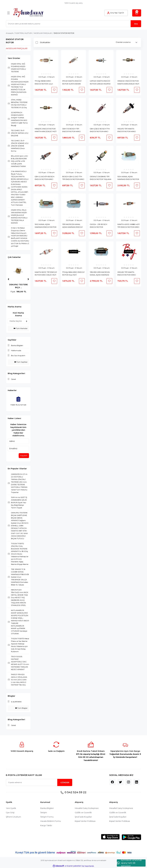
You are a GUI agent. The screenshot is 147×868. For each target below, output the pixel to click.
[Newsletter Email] (39, 782)
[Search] (73, 24)
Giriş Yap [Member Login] (114, 13)
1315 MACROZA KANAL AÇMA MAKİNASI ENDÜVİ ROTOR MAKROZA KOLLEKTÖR (72, 226)
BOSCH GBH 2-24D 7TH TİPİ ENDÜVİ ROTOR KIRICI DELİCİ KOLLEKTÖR (73, 178)
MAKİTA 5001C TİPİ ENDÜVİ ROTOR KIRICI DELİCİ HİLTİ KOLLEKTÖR (46, 274)
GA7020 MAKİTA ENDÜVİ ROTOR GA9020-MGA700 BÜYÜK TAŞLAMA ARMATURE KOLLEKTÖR (100, 83)
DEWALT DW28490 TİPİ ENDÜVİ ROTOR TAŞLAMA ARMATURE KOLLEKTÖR (101, 178)
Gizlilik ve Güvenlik (83, 812)
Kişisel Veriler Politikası (85, 821)
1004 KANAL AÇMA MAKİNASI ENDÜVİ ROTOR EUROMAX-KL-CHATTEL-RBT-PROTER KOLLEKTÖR (128, 178)
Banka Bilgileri (47, 808)
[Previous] (8, 279)
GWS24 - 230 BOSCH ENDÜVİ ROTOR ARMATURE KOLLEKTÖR (100, 226)
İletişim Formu (47, 817)
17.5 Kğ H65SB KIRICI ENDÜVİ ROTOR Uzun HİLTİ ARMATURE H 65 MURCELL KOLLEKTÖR (44, 83)
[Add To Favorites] (54, 90)
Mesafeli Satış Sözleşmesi (87, 808)
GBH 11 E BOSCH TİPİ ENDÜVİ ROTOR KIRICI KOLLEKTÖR (71, 130)
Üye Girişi (10, 812)
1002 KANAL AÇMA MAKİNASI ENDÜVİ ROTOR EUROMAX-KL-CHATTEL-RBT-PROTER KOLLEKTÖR (46, 226)
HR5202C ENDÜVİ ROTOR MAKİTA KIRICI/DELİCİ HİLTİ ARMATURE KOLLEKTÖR (128, 83)
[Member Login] (108, 13)
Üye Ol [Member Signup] (121, 13)
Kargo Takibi (46, 825)
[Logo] (28, 13)
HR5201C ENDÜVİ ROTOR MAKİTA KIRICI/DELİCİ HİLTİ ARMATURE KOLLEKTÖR (46, 130)
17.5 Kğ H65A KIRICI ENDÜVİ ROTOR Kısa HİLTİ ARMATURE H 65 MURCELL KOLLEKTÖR (73, 274)
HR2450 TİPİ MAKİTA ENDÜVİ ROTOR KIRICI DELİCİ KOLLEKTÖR (127, 274)
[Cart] (137, 13)
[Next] (28, 279)
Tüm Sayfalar (21, 362)
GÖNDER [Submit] (65, 782)
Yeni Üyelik (11, 808)
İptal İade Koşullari (83, 817)
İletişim (44, 812)
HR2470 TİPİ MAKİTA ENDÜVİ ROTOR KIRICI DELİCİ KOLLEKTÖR (127, 130)
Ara (136, 24)
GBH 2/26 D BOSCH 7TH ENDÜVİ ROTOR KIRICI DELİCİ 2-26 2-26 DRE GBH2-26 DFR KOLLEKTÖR (101, 130)
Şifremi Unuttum (13, 817)
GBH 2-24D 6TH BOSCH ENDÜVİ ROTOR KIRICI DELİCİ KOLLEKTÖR (45, 178)
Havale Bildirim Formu (51, 821)
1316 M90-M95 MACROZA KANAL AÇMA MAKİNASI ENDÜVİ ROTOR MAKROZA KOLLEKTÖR (101, 274)
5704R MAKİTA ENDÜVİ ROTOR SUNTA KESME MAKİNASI (72, 83)
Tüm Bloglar (21, 708)
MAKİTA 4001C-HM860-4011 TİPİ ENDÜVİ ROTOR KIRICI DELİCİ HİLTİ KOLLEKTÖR (128, 226)
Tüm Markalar (21, 328)
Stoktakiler (45, 42)
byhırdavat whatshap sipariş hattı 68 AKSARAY (129, 863)
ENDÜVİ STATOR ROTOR (64, 33)
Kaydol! (24, 455)
